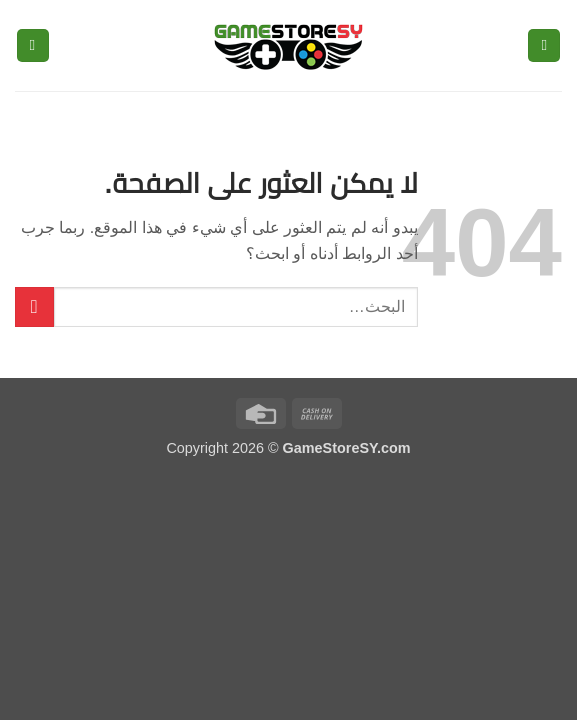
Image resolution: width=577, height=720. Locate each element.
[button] (544, 45)
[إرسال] (34, 306)
